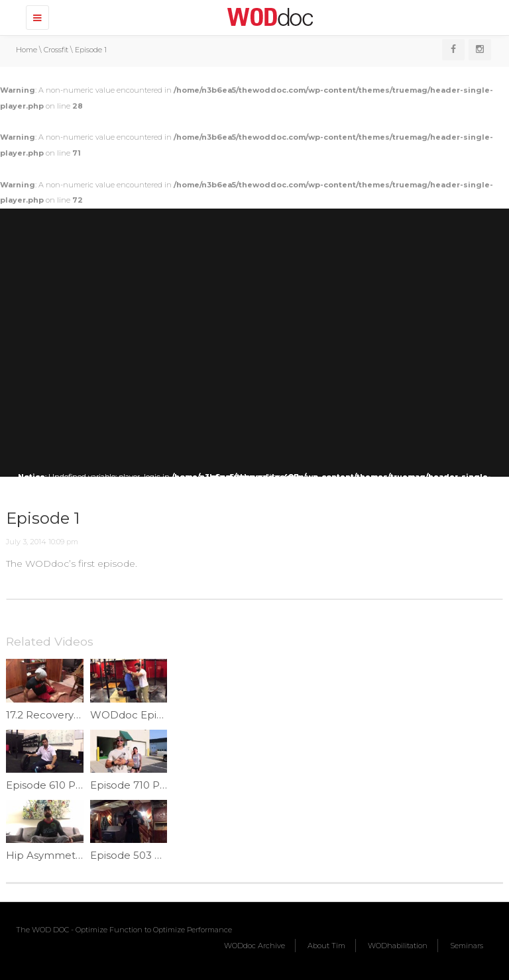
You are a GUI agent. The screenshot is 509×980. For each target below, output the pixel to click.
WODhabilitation (398, 946)
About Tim (326, 946)
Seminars (467, 946)
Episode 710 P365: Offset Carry (166, 785)
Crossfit (56, 50)
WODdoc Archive (254, 946)
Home (27, 50)
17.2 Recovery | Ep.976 (61, 715)
